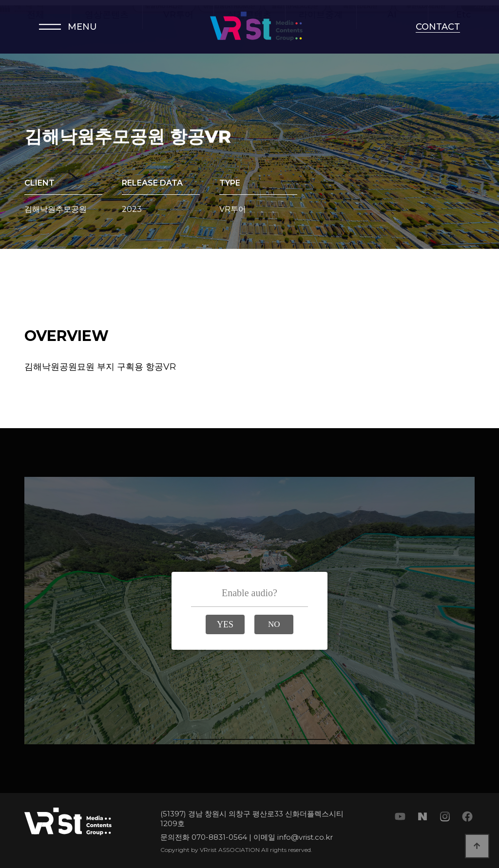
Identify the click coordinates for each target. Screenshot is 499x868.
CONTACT (438, 27)
